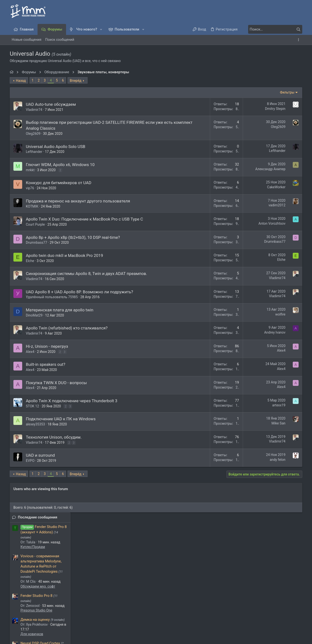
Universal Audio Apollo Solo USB (56, 147)
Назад (21, 81)
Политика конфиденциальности (229, 616)
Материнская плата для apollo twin (60, 322)
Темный (29, 616)
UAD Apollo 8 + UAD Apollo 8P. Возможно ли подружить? (79, 303)
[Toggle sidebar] (299, 40)
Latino (257, 256)
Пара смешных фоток (271, 285)
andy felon (212, 471)
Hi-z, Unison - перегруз (47, 358)
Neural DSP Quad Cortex (272, 208)
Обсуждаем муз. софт (269, 151)
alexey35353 (35, 436)
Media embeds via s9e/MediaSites (38, 638)
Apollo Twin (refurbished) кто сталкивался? (67, 340)
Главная (281, 616)
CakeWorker (210, 187)
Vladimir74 (34, 110)
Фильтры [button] (221, 92)
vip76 (30, 188)
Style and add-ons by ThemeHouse (36, 628)
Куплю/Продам (264, 112)
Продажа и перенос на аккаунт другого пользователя (78, 201)
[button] (101, 29)
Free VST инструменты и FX (275, 232)
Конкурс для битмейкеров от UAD (59, 183)
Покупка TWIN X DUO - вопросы (56, 394)
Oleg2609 (33, 134)
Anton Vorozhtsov (206, 223)
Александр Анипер (205, 169)
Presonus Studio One (268, 175)
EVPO (30, 472)
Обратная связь (155, 616)
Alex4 (30, 363)
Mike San (213, 435)
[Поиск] (272, 29)
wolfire (214, 326)
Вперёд (76, 81)
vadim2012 (211, 205)
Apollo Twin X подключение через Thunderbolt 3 (72, 412)
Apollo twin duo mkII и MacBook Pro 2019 (64, 261)
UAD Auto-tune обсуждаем (51, 104)
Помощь (265, 616)
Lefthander (34, 152)
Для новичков (263, 199)
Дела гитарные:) (265, 223)
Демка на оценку (267, 184)
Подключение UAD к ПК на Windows (61, 431)
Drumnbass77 (36, 248)
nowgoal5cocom (90, 584)
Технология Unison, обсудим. (54, 449)
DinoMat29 (34, 327)
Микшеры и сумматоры (271, 363)
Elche (30, 266)
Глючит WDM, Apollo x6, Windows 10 (60, 165)
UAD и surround (40, 467)
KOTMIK (32, 206)
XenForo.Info (46, 633)
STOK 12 (32, 418)
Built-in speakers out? (46, 376)
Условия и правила (185, 616)
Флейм (258, 299)
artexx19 (213, 417)
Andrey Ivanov (209, 344)
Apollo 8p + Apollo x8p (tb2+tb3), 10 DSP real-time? (73, 243)
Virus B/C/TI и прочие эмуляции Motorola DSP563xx (270, 314)
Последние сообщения (269, 82)
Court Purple (35, 230)
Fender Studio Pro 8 (268, 160)
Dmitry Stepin (209, 109)
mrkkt (30, 170)
